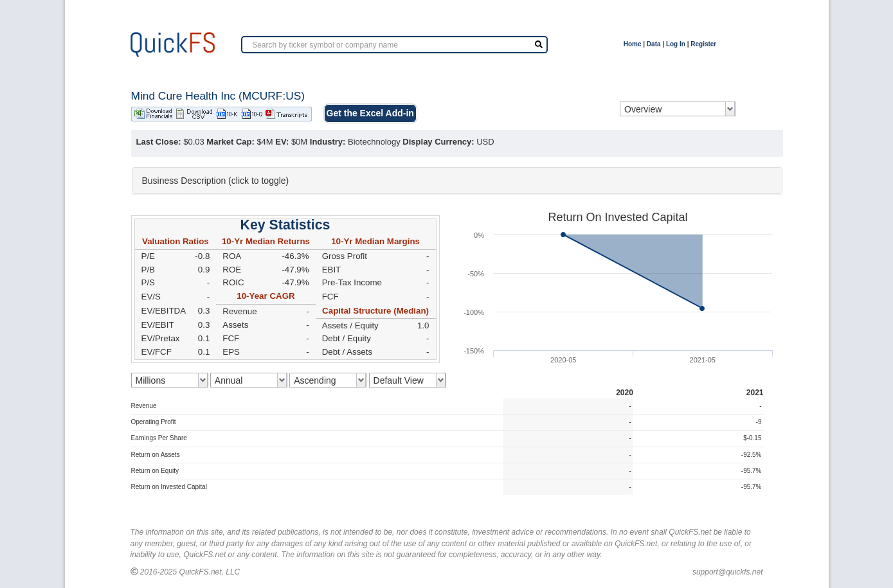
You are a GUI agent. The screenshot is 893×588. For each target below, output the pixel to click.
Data (654, 44)
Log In (676, 44)
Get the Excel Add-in (370, 113)
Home (633, 44)
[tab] (457, 181)
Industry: (328, 142)
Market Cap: (230, 142)
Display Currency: (438, 142)
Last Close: (159, 142)
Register (703, 44)
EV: (282, 142)
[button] (457, 181)
